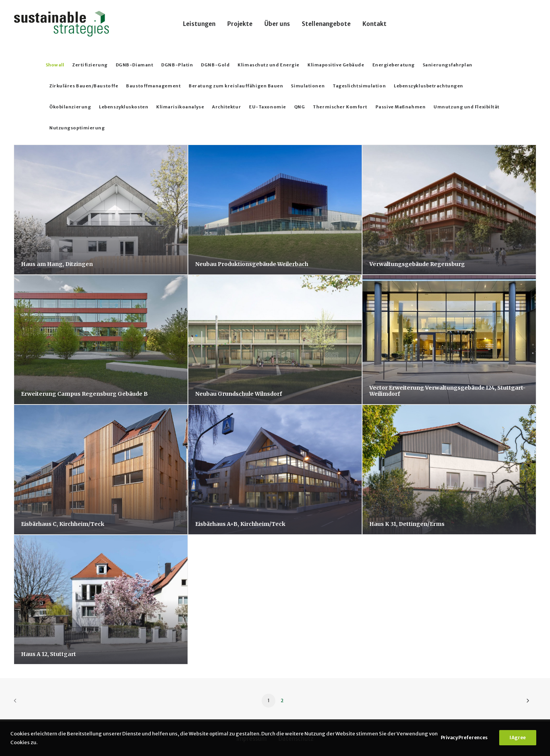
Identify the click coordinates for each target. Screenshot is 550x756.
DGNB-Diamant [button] (135, 65)
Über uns (277, 24)
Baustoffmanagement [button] (153, 86)
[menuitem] (199, 24)
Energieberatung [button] (394, 65)
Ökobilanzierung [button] (70, 107)
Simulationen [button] (308, 86)
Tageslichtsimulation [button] (359, 86)
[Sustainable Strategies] (61, 24)
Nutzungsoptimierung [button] (77, 128)
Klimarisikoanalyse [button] (180, 107)
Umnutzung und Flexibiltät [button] (467, 107)
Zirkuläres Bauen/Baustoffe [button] (84, 86)
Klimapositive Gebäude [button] (336, 65)
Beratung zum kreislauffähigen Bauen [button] (236, 86)
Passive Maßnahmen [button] (400, 107)
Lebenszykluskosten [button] (124, 107)
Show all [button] (55, 65)
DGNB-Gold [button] (215, 65)
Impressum (252, 739)
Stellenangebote (326, 24)
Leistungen (199, 24)
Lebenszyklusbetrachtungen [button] (429, 86)
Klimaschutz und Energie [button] (269, 65)
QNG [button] (300, 107)
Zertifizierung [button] (90, 65)
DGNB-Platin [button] (177, 65)
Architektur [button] (226, 107)
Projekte (240, 24)
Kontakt (374, 24)
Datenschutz (296, 739)
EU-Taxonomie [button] (268, 107)
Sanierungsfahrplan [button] (448, 65)
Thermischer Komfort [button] (340, 107)
